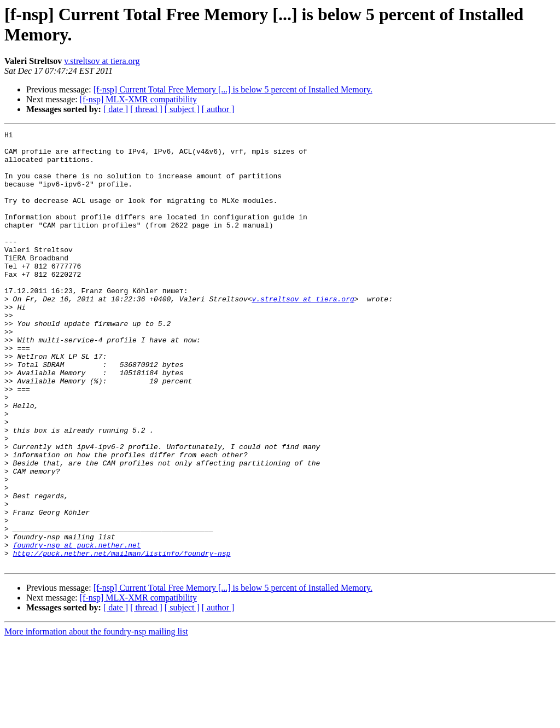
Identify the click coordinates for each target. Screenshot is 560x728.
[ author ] (218, 109)
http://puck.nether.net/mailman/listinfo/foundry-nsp (122, 638)
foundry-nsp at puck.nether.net (77, 628)
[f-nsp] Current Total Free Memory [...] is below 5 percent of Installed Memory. (233, 89)
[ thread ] (146, 109)
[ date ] (116, 109)
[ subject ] (182, 109)
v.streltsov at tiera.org (102, 61)
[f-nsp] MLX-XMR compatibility (138, 99)
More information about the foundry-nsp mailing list (96, 718)
